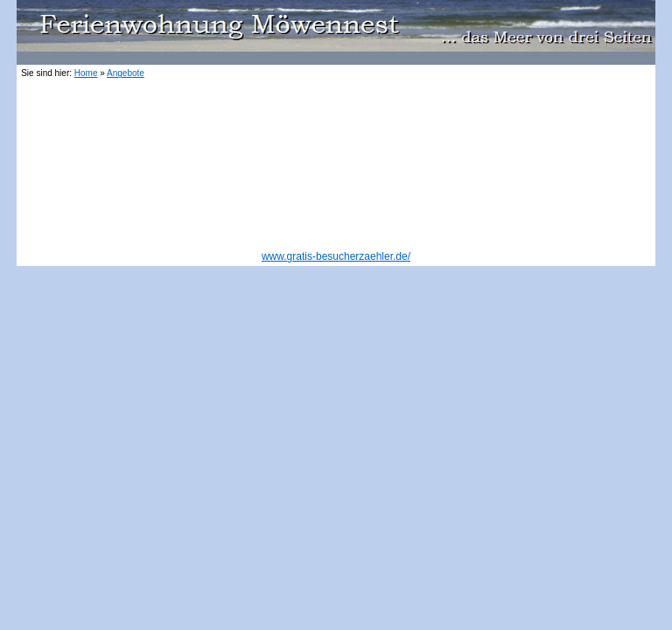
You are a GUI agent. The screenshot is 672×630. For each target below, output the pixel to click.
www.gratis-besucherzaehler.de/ (336, 256)
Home (86, 73)
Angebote (126, 73)
